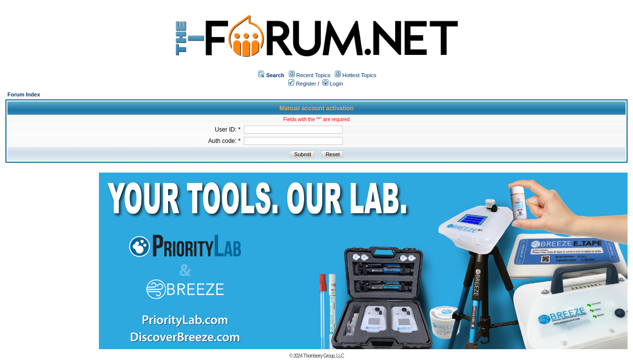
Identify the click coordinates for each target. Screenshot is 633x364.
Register (302, 84)
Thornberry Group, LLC (323, 356)
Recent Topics (313, 75)
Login (333, 84)
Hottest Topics (359, 75)
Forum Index (24, 94)
